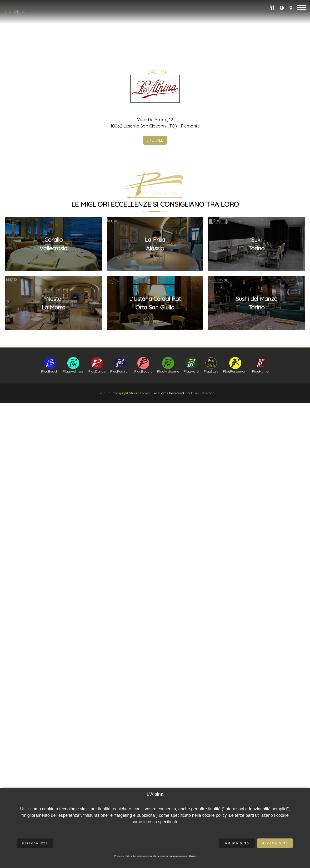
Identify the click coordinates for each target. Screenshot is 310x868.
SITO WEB (155, 171)
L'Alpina (15, 12)
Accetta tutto (275, 843)
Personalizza (35, 843)
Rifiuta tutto (237, 843)
